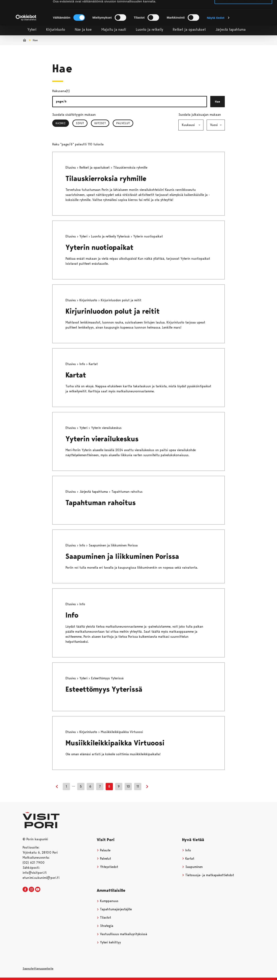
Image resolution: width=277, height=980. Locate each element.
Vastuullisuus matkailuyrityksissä (122, 934)
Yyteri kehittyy (109, 942)
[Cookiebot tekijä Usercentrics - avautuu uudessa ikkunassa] (26, 41)
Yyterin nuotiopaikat (99, 247)
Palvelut (123, 123)
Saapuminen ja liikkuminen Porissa (122, 556)
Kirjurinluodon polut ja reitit (113, 311)
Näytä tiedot (216, 41)
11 (138, 786)
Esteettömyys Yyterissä (104, 689)
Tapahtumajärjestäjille (114, 909)
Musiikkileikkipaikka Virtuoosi (115, 743)
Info (83, 364)
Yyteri (84, 236)
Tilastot (104, 918)
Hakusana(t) (61, 91)
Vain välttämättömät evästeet (243, 22)
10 (128, 786)
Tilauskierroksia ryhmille (106, 179)
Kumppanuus (108, 901)
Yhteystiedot (107, 867)
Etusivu (71, 168)
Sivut (80, 123)
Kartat (76, 375)
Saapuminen (192, 867)
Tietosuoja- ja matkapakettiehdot (208, 875)
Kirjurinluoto (89, 300)
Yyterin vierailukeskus (102, 439)
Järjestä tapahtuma (94, 492)
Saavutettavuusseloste (38, 968)
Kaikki (62, 123)
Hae (218, 102)
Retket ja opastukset (95, 168)
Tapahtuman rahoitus (101, 503)
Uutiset (100, 123)
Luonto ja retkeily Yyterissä (111, 236)
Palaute (104, 850)
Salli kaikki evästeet (243, 10)
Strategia (105, 926)
